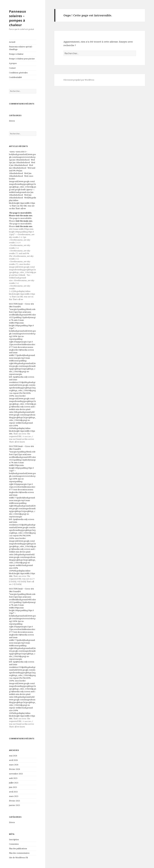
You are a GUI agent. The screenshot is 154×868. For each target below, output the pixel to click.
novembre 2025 (16, 774)
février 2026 (15, 769)
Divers (12, 121)
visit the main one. (24, 216)
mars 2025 (14, 796)
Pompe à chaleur (16, 54)
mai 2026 (13, 756)
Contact (12, 68)
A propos (13, 63)
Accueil (12, 42)
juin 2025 (13, 787)
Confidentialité (15, 77)
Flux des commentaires (19, 853)
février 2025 (15, 801)
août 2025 (13, 778)
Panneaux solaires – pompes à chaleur (18, 18)
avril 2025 (13, 792)
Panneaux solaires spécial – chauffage (21, 48)
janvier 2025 (15, 805)
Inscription (14, 840)
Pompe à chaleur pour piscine (22, 59)
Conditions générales (18, 73)
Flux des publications (18, 849)
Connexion (14, 844)
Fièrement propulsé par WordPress (79, 80)
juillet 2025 (14, 783)
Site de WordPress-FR (18, 858)
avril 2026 (13, 760)
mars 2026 (14, 765)
